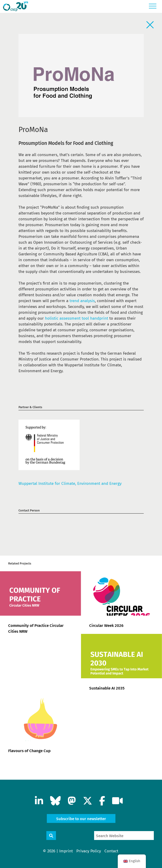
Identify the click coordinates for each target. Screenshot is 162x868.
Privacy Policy (89, 851)
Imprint (66, 851)
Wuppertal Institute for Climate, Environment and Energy (70, 484)
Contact (111, 851)
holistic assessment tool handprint (77, 318)
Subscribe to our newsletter (81, 819)
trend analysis (82, 301)
